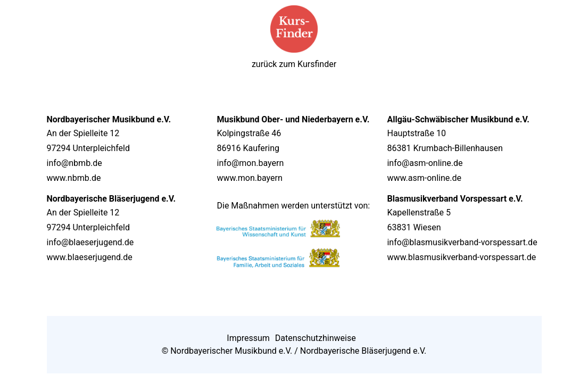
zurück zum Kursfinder (294, 64)
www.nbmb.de (74, 178)
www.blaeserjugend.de (90, 257)
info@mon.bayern (250, 163)
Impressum (248, 338)
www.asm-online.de (424, 178)
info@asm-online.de (425, 163)
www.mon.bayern (249, 178)
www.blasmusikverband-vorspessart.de (461, 257)
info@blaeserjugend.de (90, 242)
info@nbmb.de (74, 163)
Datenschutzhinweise (316, 338)
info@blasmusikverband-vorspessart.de (462, 242)
